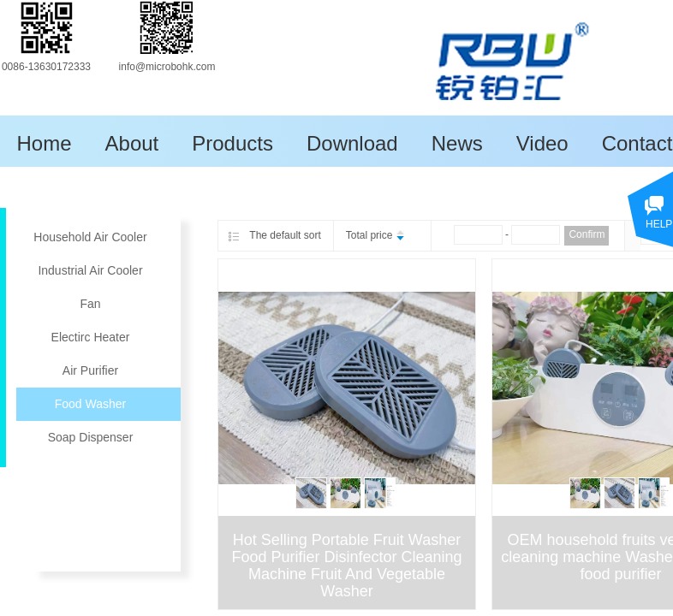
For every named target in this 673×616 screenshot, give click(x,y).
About (132, 143)
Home (45, 143)
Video (542, 143)
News (457, 143)
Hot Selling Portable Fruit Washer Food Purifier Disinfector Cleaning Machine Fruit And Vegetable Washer (346, 566)
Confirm (587, 234)
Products (232, 143)
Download (352, 143)
